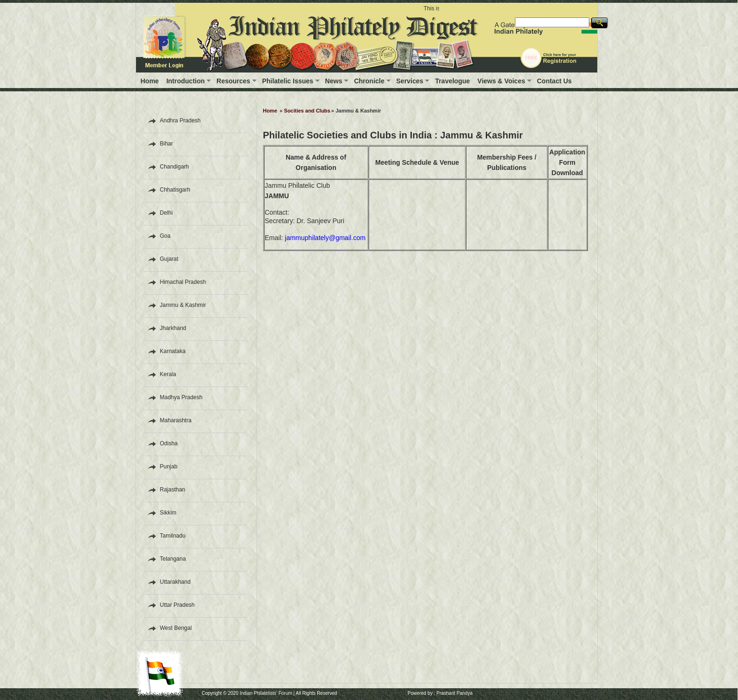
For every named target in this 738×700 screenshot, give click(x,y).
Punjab (169, 467)
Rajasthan (173, 490)
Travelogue (452, 81)
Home (150, 81)
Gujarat (169, 259)
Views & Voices (501, 81)
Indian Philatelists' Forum (266, 693)
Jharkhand (173, 328)
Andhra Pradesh (180, 121)
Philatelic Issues (288, 81)
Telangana (173, 559)
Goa (165, 236)
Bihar (167, 144)
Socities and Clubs (307, 111)
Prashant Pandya (454, 693)
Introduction (185, 81)
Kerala (168, 374)
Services (410, 81)
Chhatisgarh (175, 190)
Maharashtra (176, 420)
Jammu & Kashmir (183, 305)
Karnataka (173, 351)
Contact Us (554, 81)
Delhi (166, 213)
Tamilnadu (173, 536)
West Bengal (176, 628)
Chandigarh (175, 167)
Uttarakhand (175, 582)
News (334, 81)
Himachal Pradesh (183, 282)
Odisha (169, 443)
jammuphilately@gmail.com (325, 238)
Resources (233, 81)
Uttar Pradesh (177, 605)
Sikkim (168, 513)
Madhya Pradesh (181, 397)
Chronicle (369, 81)
